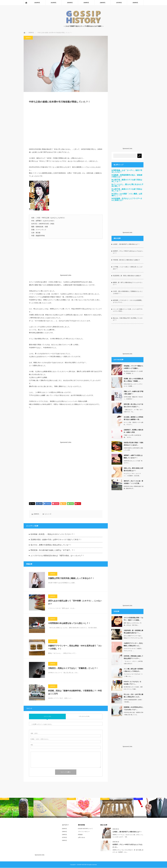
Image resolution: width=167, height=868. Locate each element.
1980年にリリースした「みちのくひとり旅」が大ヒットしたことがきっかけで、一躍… (128, 836)
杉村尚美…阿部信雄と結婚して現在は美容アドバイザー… (133, 657)
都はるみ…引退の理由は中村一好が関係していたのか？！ (128, 319)
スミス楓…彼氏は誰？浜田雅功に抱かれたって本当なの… (133, 670)
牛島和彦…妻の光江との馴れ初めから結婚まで (126, 260)
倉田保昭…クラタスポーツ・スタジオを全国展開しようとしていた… (128, 301)
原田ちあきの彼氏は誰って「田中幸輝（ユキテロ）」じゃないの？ (75, 603)
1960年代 (135, 3)
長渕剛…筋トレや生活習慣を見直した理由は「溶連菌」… (133, 380)
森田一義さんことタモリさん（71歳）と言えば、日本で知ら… (133, 624)
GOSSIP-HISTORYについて (85, 829)
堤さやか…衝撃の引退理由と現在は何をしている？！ (51, 545)
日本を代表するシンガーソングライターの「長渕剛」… (133, 385)
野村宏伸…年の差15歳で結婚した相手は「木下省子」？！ (53, 550)
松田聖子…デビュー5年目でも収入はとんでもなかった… (127, 846)
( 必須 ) (34, 734)
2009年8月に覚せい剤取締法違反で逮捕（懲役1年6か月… (134, 487)
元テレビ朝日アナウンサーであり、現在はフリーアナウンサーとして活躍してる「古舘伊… (133, 638)
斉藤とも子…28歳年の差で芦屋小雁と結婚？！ (134, 393)
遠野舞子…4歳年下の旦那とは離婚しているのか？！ (133, 457)
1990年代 (86, 3)
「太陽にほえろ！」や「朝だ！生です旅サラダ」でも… (133, 411)
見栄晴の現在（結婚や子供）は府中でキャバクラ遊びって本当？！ (56, 540)
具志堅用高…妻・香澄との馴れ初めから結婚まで (127, 276)
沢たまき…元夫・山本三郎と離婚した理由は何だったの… (133, 696)
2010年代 (54, 3)
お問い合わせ (81, 838)
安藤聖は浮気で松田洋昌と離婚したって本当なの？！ (71, 578)
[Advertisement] (66, 127)
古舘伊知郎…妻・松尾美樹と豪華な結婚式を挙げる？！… (133, 632)
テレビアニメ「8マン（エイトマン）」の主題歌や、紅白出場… (132, 475)
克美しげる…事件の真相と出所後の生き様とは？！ (133, 469)
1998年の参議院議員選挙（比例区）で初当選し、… (133, 701)
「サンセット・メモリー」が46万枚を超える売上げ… (133, 662)
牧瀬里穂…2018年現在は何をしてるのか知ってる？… (134, 708)
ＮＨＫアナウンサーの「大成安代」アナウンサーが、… (133, 650)
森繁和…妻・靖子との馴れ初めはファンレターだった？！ (128, 283)
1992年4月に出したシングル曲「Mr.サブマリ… (133, 462)
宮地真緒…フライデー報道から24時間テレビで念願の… (133, 367)
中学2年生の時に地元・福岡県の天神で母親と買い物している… (133, 714)
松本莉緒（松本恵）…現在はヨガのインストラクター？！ (53, 534)
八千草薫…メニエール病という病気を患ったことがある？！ (128, 268)
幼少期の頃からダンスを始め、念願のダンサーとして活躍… (133, 688)
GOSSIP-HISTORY (82, 865)
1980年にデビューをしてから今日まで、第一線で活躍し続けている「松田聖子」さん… (128, 851)
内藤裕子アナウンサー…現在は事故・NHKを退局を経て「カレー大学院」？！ (75, 647)
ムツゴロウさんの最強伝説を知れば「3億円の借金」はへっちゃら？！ (57, 556)
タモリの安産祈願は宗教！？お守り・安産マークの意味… (133, 619)
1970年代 (119, 3)
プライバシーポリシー (84, 832)
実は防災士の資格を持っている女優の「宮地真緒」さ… (133, 372)
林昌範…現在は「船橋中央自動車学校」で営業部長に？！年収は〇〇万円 (75, 692)
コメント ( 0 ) (47, 717)
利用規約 (80, 835)
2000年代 (70, 3)
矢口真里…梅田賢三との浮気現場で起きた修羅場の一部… (133, 418)
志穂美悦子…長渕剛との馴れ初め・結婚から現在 (133, 431)
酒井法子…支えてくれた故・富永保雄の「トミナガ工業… (133, 482)
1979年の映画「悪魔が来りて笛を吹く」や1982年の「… (133, 398)
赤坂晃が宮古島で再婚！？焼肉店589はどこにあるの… (133, 444)
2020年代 (37, 3)
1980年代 (103, 3)
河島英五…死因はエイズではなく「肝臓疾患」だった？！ (73, 668)
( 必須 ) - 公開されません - (40, 739)
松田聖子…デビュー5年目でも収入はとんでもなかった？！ (128, 252)
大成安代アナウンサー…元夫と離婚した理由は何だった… (133, 644)
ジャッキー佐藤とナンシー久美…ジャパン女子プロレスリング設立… (128, 310)
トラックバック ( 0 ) (84, 717)
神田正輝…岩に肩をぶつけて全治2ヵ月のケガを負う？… (133, 405)
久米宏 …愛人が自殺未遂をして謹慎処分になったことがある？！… (128, 292)
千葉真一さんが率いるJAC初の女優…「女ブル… (132, 436)
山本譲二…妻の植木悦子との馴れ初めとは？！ (126, 244)
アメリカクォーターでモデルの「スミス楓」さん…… (133, 675)
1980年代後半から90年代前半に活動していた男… (133, 449)
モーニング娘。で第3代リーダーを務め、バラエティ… (133, 424)
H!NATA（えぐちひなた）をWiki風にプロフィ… (133, 683)
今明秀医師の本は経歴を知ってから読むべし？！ (69, 623)
